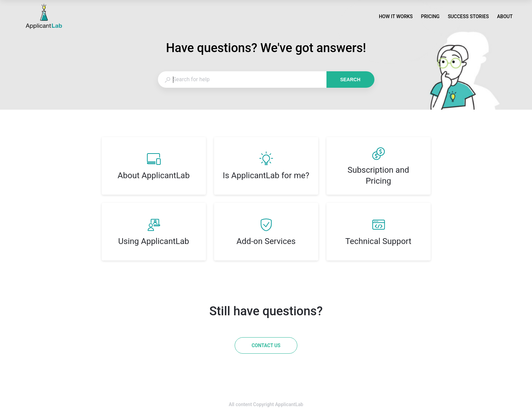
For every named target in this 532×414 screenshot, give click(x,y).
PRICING (430, 17)
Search (350, 80)
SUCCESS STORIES (468, 17)
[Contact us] (266, 345)
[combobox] (242, 80)
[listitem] (154, 166)
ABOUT (505, 17)
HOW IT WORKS (396, 17)
